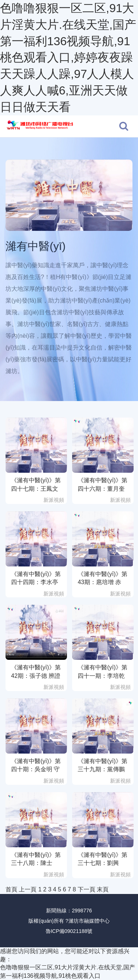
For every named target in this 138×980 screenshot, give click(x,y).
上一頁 (28, 889)
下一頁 (86, 889)
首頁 (11, 889)
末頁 (103, 889)
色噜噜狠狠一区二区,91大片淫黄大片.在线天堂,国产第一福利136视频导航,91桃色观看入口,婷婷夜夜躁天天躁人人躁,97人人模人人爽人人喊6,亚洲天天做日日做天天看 (68, 58)
